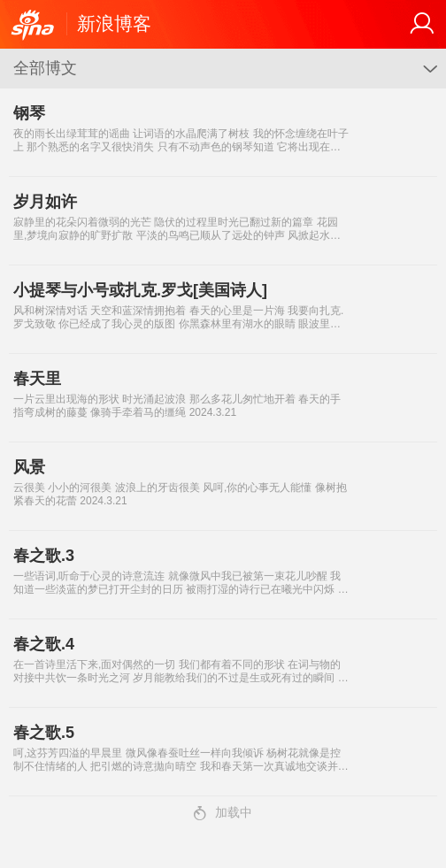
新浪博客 (114, 23)
